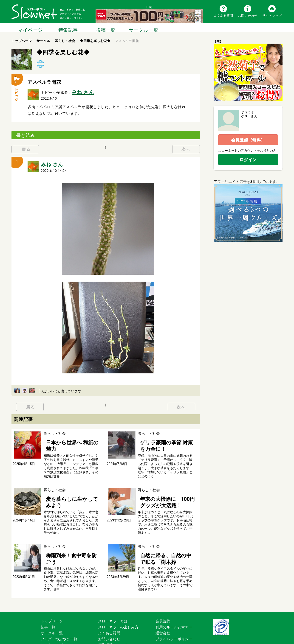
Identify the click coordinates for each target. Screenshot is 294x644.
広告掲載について (113, 626)
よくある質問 (223, 15)
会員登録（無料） (248, 140)
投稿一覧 (106, 27)
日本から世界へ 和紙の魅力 (66, 438)
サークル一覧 (143, 27)
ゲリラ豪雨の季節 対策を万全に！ (166, 438)
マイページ (30, 27)
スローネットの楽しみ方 (118, 609)
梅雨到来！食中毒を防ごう (66, 539)
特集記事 (68, 27)
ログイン (248, 160)
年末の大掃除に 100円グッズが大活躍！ (165, 489)
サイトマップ (272, 15)
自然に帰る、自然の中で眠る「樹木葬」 (165, 542)
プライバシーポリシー (174, 620)
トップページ (52, 603)
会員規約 (163, 603)
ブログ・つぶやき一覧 (59, 620)
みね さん (80, 91)
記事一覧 (48, 609)
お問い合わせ (248, 15)
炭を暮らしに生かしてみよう (68, 486)
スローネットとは (113, 603)
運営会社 (163, 615)
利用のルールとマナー (174, 609)
